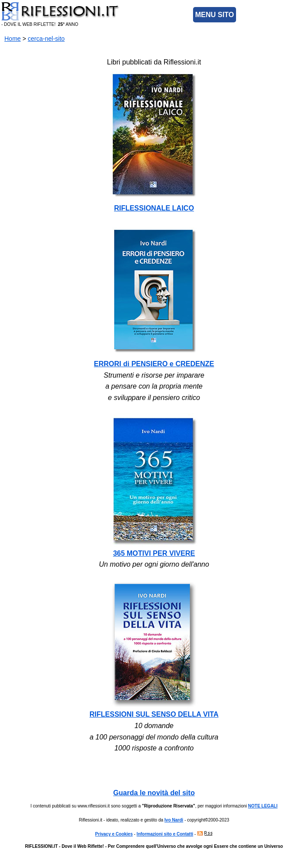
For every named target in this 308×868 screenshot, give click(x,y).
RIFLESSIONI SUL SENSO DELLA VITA (154, 714)
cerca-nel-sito (46, 39)
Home (13, 39)
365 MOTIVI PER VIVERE (154, 553)
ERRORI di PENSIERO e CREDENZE (154, 364)
